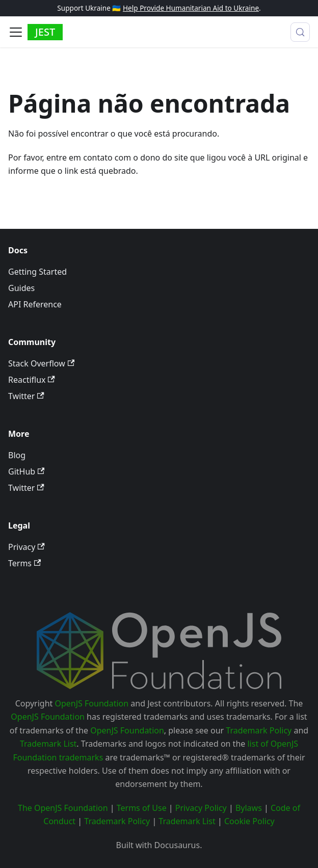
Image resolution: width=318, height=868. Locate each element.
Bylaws (249, 808)
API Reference (35, 304)
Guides (21, 288)
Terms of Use (142, 808)
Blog (17, 455)
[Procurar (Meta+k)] (300, 32)
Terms (24, 563)
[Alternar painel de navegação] (16, 32)
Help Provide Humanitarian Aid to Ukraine (191, 8)
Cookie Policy (249, 821)
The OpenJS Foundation (63, 808)
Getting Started (37, 272)
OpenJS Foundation (92, 703)
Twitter (26, 396)
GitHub (26, 471)
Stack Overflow (41, 363)
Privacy (26, 547)
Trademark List (48, 744)
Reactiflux (32, 380)
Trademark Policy (259, 730)
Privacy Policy (201, 808)
